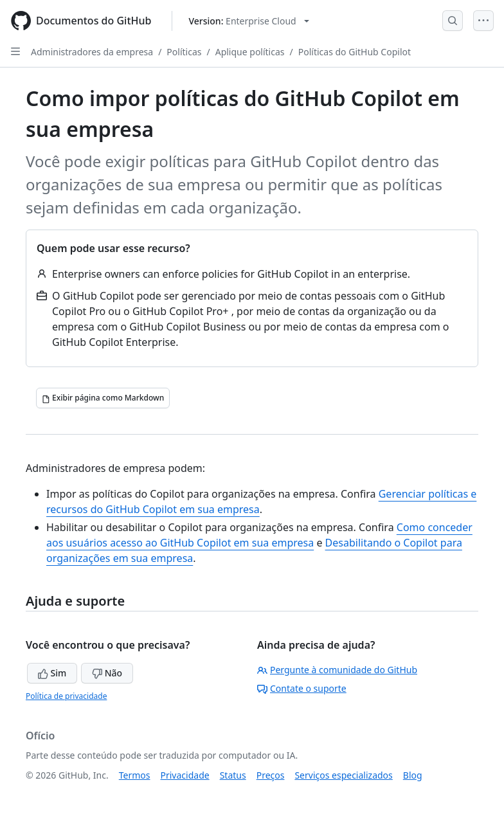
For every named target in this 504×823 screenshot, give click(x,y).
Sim (52, 673)
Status (233, 775)
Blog (413, 775)
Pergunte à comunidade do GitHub (337, 670)
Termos (135, 775)
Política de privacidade (66, 696)
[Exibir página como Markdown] (103, 398)
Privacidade (185, 775)
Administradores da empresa (92, 52)
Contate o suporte (302, 688)
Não (107, 673)
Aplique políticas (250, 52)
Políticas (184, 52)
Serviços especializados (343, 775)
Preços (271, 775)
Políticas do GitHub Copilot (355, 52)
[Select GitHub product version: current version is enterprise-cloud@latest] (248, 21)
